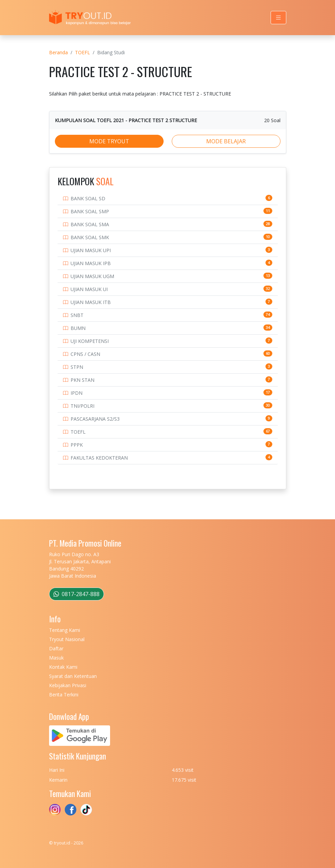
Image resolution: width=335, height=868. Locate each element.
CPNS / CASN (85, 354)
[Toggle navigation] (278, 18)
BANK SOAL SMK (90, 237)
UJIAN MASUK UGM (92, 276)
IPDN (77, 393)
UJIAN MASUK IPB (91, 263)
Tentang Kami (65, 630)
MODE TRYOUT (109, 141)
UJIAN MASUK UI (89, 289)
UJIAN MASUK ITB (91, 302)
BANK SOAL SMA (90, 224)
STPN (77, 367)
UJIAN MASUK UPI (91, 250)
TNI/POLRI (82, 406)
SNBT (77, 315)
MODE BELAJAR (226, 141)
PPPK (77, 445)
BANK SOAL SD (88, 198)
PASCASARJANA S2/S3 (95, 419)
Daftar (56, 648)
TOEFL (82, 52)
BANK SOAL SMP (90, 211)
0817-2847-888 (77, 594)
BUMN (78, 328)
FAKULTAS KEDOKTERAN (99, 458)
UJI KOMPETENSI (90, 341)
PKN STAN (82, 380)
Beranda (58, 52)
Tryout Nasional (67, 639)
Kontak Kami (63, 667)
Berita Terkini (64, 695)
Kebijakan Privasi (68, 685)
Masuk (56, 658)
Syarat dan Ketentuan (73, 676)
